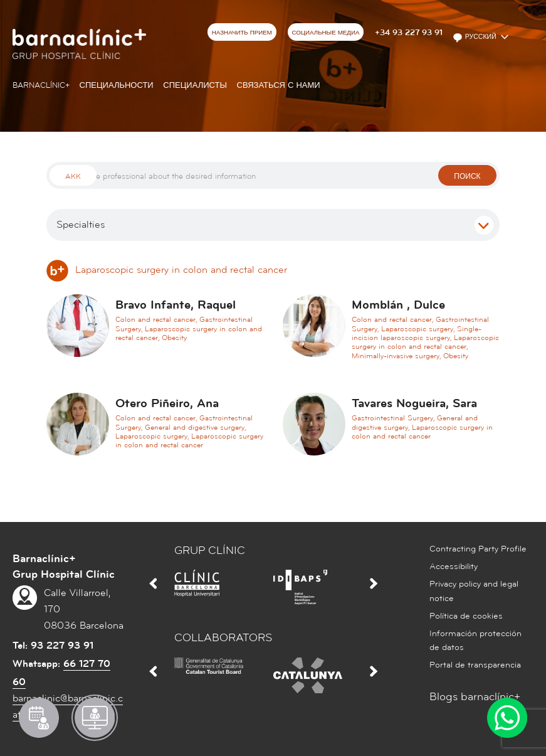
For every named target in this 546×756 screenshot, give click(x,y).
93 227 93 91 (62, 646)
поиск (467, 177)
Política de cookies (466, 616)
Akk (73, 177)
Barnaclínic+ (41, 85)
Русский (475, 38)
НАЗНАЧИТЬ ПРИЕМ (242, 33)
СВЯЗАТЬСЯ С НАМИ (279, 85)
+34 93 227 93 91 (409, 33)
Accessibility (454, 567)
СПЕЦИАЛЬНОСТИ (117, 85)
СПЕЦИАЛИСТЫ (195, 85)
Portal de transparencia (475, 665)
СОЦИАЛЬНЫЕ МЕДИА (325, 33)
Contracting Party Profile (478, 549)
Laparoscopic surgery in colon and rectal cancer (167, 270)
